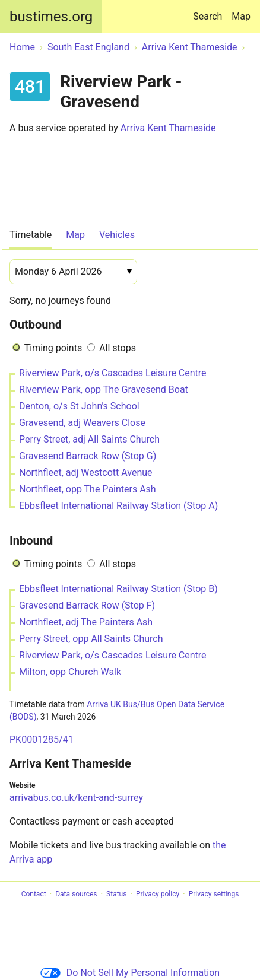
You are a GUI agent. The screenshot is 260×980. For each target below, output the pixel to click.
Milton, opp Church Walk (70, 672)
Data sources (76, 894)
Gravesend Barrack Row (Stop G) (88, 456)
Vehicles (117, 235)
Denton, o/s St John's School (79, 406)
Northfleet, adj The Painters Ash (86, 622)
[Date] (73, 272)
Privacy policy (158, 894)
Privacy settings (214, 894)
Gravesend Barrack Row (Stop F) (87, 605)
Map (241, 16)
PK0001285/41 (42, 739)
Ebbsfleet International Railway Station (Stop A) (118, 506)
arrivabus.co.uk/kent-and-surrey (76, 798)
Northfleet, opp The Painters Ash (88, 489)
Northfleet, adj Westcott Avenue (86, 472)
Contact (34, 894)
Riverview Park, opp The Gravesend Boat (104, 389)
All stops (118, 348)
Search (210, 11)
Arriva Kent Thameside (168, 128)
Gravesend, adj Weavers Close (82, 423)
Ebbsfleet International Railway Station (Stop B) (118, 589)
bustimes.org (51, 17)
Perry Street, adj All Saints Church (89, 439)
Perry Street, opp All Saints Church (91, 639)
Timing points (53, 348)
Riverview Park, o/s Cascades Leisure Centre (113, 373)
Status (116, 894)
